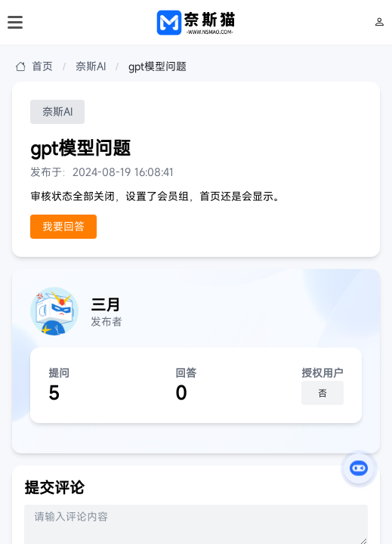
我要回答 (63, 226)
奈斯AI (91, 66)
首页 (34, 66)
